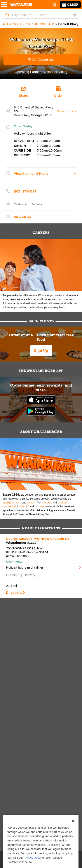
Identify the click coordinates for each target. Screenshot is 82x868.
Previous (2, 566)
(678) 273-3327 (25, 191)
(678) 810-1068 (17, 556)
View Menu (22, 217)
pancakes (40, 507)
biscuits (24, 507)
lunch (18, 503)
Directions (64, 111)
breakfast (8, 503)
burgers (47, 503)
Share (24, 92)
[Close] (73, 836)
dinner (31, 503)
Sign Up (41, 351)
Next (80, 566)
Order (70, 5)
